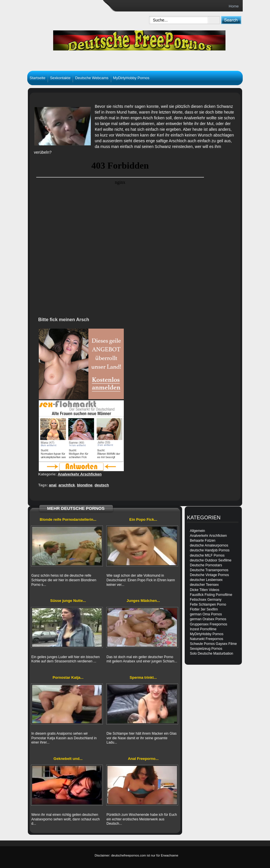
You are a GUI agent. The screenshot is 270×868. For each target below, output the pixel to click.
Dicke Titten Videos (205, 590)
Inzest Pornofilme (203, 629)
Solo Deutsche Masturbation (212, 654)
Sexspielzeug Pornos (206, 649)
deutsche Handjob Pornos (210, 550)
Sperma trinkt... (143, 677)
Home (234, 6)
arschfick (67, 485)
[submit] (231, 20)
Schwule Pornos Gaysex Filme (213, 644)
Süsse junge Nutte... (68, 601)
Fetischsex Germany (206, 600)
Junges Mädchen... (143, 601)
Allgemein (197, 531)
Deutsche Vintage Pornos (209, 575)
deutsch (102, 485)
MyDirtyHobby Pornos (131, 78)
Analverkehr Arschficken (80, 474)
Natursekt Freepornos (207, 639)
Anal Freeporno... (143, 759)
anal (53, 485)
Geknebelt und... (68, 759)
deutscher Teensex (204, 585)
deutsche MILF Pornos (207, 555)
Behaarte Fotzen (203, 541)
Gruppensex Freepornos (209, 624)
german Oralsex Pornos (208, 619)
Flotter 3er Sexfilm (204, 609)
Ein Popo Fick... (143, 519)
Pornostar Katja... (68, 677)
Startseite (37, 78)
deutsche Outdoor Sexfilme (211, 560)
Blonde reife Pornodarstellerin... (68, 519)
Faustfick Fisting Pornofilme (211, 595)
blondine (85, 485)
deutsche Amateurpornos (209, 545)
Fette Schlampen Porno (208, 604)
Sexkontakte (60, 78)
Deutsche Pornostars (206, 565)
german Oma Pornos (206, 614)
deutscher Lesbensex (206, 580)
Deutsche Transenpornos (209, 570)
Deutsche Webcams (92, 78)
